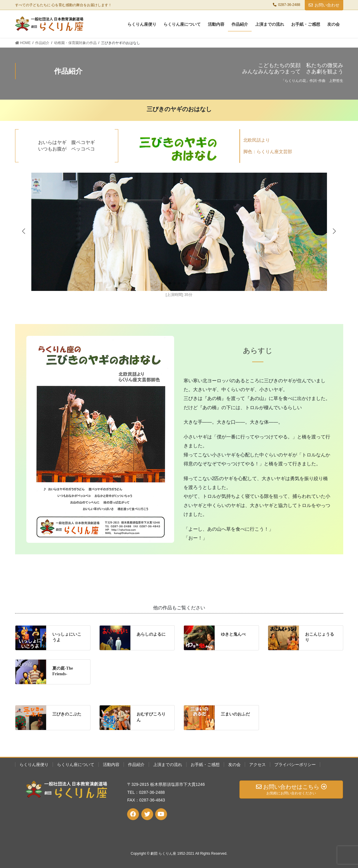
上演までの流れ (168, 765)
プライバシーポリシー (295, 765)
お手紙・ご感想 (205, 765)
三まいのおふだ (235, 714)
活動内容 (111, 765)
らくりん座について (76, 765)
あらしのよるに (151, 634)
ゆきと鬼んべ (233, 634)
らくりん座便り (34, 765)
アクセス (257, 765)
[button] (334, 231)
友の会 (234, 765)
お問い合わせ (324, 5)
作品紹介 (136, 765)
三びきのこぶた (67, 714)
